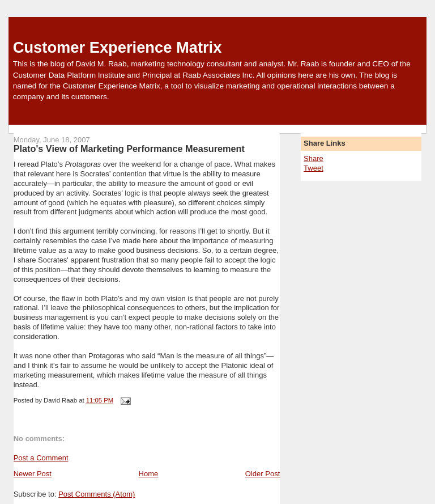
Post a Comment (41, 458)
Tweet (314, 168)
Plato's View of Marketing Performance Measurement (129, 149)
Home (149, 474)
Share (314, 158)
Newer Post (33, 474)
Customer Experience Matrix (118, 47)
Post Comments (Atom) (97, 494)
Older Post (263, 474)
